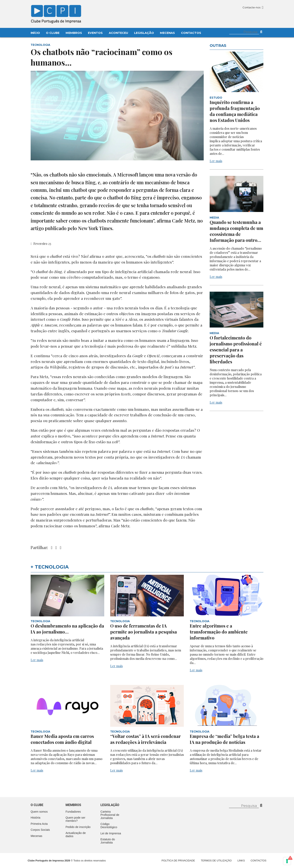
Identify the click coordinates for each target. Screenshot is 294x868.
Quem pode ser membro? (75, 819)
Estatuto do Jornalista (108, 841)
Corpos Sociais (40, 830)
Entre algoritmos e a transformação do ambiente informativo (219, 632)
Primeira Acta (39, 824)
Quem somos (39, 812)
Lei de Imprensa (111, 833)
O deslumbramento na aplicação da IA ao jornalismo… (67, 629)
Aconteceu (118, 33)
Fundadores (73, 812)
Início (35, 33)
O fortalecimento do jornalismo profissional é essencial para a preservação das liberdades (236, 350)
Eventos (95, 33)
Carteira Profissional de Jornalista (110, 815)
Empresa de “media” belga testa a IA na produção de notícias (224, 739)
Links (241, 861)
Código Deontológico (109, 826)
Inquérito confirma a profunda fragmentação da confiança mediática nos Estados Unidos (235, 111)
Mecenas (167, 33)
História (36, 818)
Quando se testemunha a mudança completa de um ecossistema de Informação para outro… (236, 231)
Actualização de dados (76, 835)
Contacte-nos (253, 7)
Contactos (191, 33)
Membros (74, 33)
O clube (37, 805)
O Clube (53, 33)
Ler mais (216, 161)
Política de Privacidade (178, 861)
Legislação (144, 33)
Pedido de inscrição (78, 827)
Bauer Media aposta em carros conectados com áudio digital (62, 739)
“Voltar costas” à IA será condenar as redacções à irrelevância (146, 739)
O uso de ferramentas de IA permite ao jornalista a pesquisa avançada (144, 632)
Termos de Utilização (216, 861)
